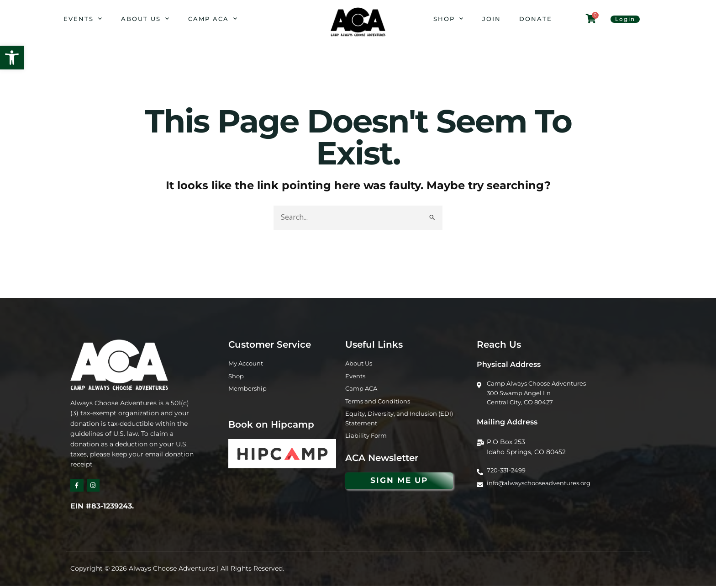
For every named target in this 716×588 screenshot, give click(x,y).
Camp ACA (213, 19)
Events (83, 19)
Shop (449, 19)
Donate (536, 19)
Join (492, 19)
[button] (12, 58)
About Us (145, 19)
